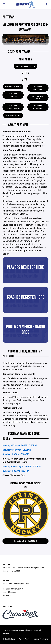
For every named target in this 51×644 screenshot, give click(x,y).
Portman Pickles (13, 95)
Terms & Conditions (40, 639)
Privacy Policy (24, 639)
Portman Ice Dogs (38, 97)
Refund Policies (9, 639)
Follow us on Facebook (25, 541)
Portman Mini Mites (25, 66)
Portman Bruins (13, 87)
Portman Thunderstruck (13, 107)
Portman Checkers (38, 88)
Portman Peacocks (38, 107)
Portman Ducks (13, 115)
